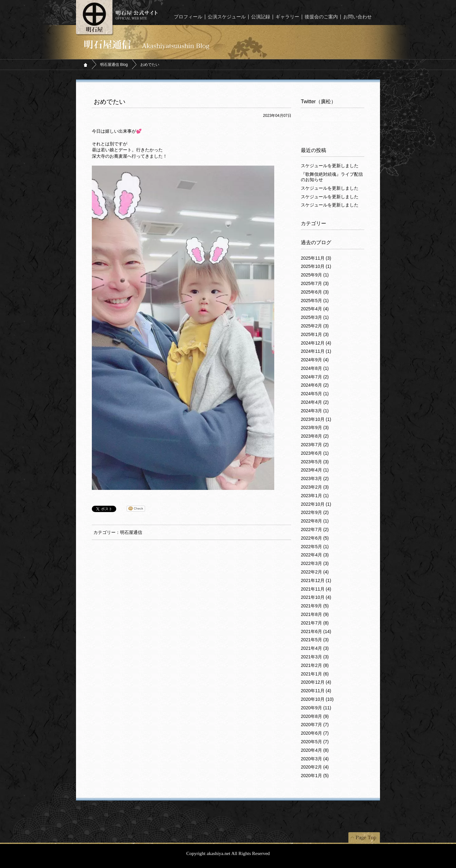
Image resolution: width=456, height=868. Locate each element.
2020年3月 (315, 759)
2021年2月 (315, 665)
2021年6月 (316, 631)
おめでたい (110, 102)
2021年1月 (315, 674)
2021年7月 (315, 623)
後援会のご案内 (321, 17)
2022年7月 (315, 529)
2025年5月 (315, 301)
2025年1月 (315, 334)
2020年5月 (315, 742)
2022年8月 (315, 521)
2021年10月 (316, 597)
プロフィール (188, 17)
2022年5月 (315, 547)
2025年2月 (315, 326)
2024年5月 (315, 394)
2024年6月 (315, 385)
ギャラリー (287, 17)
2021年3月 (315, 657)
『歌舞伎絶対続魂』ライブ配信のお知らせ (332, 177)
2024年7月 (315, 377)
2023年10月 (316, 419)
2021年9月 (315, 606)
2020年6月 (315, 733)
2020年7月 (315, 725)
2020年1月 (315, 776)
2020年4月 (315, 750)
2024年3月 (315, 411)
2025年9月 (315, 275)
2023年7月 (315, 445)
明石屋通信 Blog (114, 65)
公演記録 (261, 17)
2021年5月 (315, 640)
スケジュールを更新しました (330, 166)
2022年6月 (315, 538)
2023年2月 (315, 487)
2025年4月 (315, 309)
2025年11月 (316, 258)
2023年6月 (315, 453)
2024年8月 (315, 368)
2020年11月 (316, 691)
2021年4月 (315, 648)
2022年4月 (315, 555)
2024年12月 (316, 343)
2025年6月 (315, 292)
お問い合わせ (358, 17)
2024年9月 (315, 360)
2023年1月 (315, 496)
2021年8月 (315, 614)
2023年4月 (315, 470)
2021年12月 (316, 580)
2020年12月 (316, 682)
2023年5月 (315, 462)
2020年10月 (317, 699)
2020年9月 (316, 708)
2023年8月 (315, 436)
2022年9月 (315, 512)
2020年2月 (315, 767)
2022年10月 (316, 504)
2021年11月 (316, 589)
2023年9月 (315, 428)
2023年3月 (315, 478)
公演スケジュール (227, 17)
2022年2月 (315, 572)
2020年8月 (315, 716)
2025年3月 (315, 317)
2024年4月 (315, 402)
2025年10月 (316, 266)
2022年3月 (315, 563)
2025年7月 (315, 283)
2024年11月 (316, 351)
